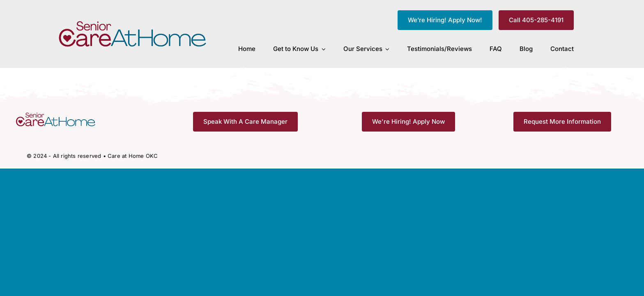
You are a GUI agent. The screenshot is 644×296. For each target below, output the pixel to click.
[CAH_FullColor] (133, 23)
